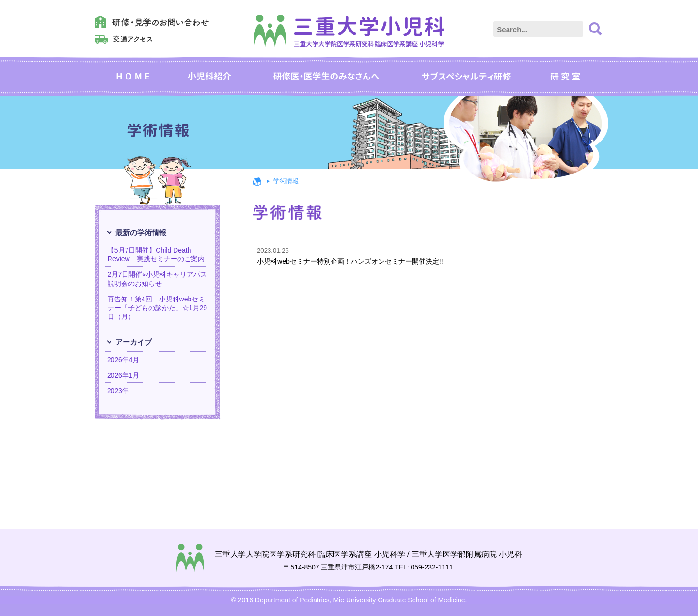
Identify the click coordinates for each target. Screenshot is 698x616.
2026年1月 (124, 375)
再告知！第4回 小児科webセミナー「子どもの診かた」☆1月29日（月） (157, 308)
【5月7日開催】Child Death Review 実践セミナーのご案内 (156, 254)
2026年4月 (124, 360)
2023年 (119, 391)
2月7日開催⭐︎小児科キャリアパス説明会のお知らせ (158, 279)
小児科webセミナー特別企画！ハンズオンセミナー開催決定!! (423, 256)
